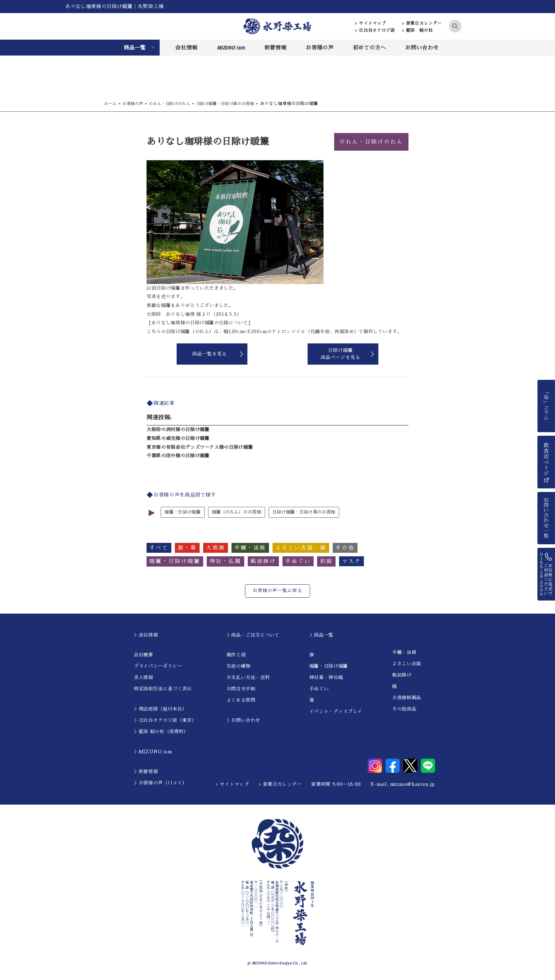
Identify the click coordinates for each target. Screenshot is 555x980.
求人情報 (144, 677)
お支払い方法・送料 (248, 677)
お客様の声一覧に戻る (277, 591)
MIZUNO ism (231, 47)
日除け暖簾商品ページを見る (341, 354)
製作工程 (236, 655)
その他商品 (404, 709)
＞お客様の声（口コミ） (160, 783)
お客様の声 (320, 48)
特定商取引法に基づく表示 (163, 689)
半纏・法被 (404, 652)
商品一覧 (135, 48)
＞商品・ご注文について (253, 635)
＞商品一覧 (321, 635)
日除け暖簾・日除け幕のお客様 (234, 104)
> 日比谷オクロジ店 (375, 30)
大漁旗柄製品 (407, 698)
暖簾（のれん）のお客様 (241, 512)
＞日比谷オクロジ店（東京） (165, 720)
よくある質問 (241, 700)
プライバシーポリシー (158, 666)
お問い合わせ (422, 48)
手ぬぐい (319, 689)
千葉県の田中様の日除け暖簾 (178, 456)
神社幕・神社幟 (326, 677)
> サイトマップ (370, 23)
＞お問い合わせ (244, 720)
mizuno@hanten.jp (413, 784)
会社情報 (186, 48)
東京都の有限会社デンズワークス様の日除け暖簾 (200, 447)
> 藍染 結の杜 (417, 30)
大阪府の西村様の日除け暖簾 (178, 430)
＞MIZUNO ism (153, 751)
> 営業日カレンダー (422, 23)
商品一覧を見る (210, 354)
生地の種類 (239, 666)
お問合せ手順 (241, 689)
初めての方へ (370, 48)
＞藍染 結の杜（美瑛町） (161, 732)
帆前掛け (402, 675)
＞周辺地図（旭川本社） (160, 709)
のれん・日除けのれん (174, 104)
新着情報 (276, 48)
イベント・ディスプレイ (336, 711)
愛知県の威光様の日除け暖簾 (178, 438)
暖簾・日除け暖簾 (184, 512)
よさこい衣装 (407, 664)
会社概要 (144, 655)
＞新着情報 (146, 772)
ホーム (111, 104)
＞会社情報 (146, 635)
